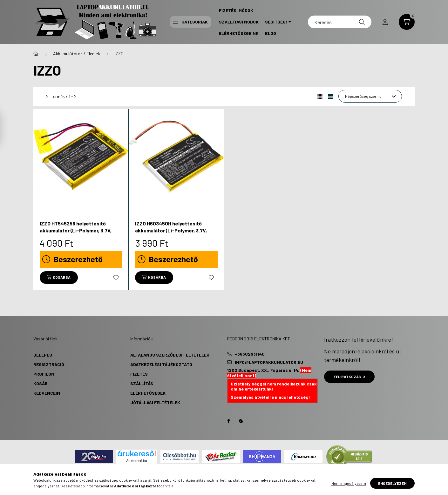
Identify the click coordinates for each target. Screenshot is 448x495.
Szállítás (142, 383)
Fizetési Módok (236, 10)
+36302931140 (250, 354)
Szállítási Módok (239, 22)
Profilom (44, 374)
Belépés (43, 355)
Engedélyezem (392, 483)
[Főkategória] (36, 54)
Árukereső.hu (136, 461)
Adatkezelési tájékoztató (161, 364)
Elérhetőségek (148, 393)
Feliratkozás (349, 377)
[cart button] (407, 22)
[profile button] (385, 22)
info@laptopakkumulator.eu (269, 362)
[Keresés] (340, 22)
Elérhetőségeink (239, 33)
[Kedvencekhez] (116, 278)
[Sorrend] (370, 96)
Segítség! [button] (276, 22)
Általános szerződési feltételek (170, 355)
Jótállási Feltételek (155, 402)
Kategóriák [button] (190, 22)
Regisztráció (49, 364)
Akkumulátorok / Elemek (77, 54)
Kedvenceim (47, 393)
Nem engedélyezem (349, 483)
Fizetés (139, 374)
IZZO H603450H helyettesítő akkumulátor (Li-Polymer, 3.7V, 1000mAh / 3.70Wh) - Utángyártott (176, 231)
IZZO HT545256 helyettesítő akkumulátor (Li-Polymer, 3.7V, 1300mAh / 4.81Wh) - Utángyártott (80, 231)
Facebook (228, 421)
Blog (271, 33)
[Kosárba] (59, 278)
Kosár (41, 383)
